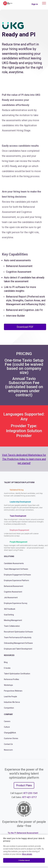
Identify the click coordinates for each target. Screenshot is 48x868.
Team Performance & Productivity (18, 637)
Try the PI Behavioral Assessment (23, 833)
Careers (7, 721)
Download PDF (25, 327)
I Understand (24, 860)
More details (27, 854)
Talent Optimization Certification (17, 674)
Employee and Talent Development (18, 649)
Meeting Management (13, 620)
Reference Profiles (11, 679)
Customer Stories (11, 738)
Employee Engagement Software (17, 575)
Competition (9, 708)
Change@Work (10, 733)
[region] (24, 851)
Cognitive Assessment (13, 592)
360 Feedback (10, 609)
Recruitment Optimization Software (18, 632)
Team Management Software (16, 569)
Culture (7, 727)
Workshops (8, 685)
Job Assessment (11, 598)
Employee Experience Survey (16, 603)
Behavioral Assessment (14, 586)
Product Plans (24, 785)
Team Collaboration (12, 626)
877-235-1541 (31, 793)
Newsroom (8, 750)
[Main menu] (44, 3)
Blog (6, 662)
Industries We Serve (12, 702)
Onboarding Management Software (18, 643)
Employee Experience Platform (16, 580)
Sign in (35, 4)
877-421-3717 (29, 797)
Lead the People (10, 697)
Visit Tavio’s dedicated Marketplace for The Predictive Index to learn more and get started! (24, 459)
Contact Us (8, 744)
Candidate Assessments (14, 563)
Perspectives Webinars (13, 691)
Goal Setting (9, 615)
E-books (7, 668)
